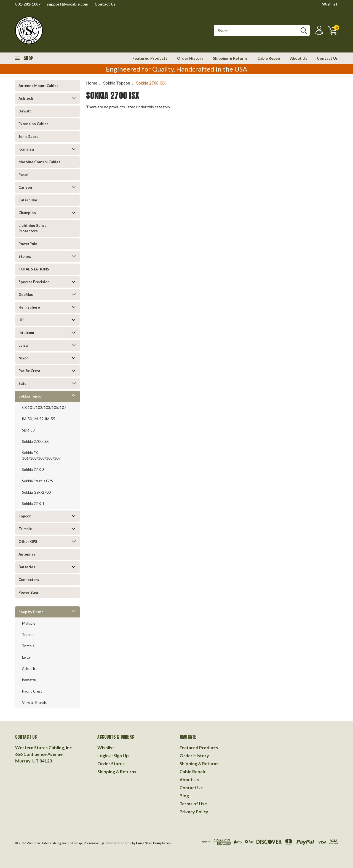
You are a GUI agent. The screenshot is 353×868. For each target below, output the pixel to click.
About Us (299, 58)
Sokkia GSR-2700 (36, 492)
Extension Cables (34, 124)
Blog (184, 795)
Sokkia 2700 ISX (35, 441)
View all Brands (34, 703)
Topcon (25, 516)
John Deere (29, 136)
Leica (23, 345)
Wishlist (330, 4)
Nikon (24, 358)
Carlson (25, 187)
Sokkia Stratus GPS (38, 481)
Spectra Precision (34, 282)
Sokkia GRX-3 (33, 470)
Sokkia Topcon (31, 396)
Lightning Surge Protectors (33, 228)
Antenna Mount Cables (38, 86)
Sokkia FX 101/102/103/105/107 (41, 456)
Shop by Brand (31, 612)
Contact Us (105, 4)
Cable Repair (269, 58)
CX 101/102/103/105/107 (44, 407)
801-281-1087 (28, 4)
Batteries (27, 567)
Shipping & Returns (230, 58)
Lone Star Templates (153, 843)
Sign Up (121, 755)
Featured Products (150, 58)
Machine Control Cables (39, 162)
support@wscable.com (68, 4)
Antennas (27, 554)
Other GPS (28, 541)
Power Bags (29, 592)
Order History (190, 58)
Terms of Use (193, 803)
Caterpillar (28, 200)
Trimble (25, 529)
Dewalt (25, 111)
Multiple (29, 623)
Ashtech (26, 98)
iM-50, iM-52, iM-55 (39, 419)
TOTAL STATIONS (34, 269)
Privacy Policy (194, 812)
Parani (24, 175)
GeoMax (26, 294)
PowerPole (28, 244)
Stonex (25, 256)
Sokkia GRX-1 (33, 504)
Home (92, 83)
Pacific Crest (30, 371)
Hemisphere (29, 307)
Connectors (29, 580)
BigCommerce (109, 843)
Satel (23, 383)
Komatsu (26, 149)
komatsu (29, 680)
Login (103, 755)
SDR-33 (28, 430)
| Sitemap (75, 843)
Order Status (111, 763)
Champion (27, 213)
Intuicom (26, 333)
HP (21, 320)
